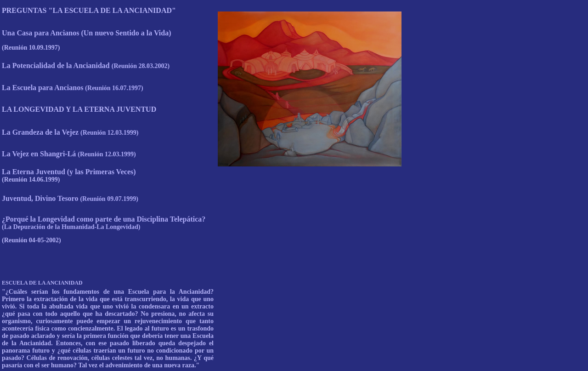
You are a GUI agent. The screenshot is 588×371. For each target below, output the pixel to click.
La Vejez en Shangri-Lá (69, 154)
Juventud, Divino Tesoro (70, 198)
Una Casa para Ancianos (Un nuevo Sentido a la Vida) (87, 33)
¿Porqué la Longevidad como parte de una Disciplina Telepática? (104, 223)
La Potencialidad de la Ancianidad (86, 66)
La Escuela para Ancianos (73, 88)
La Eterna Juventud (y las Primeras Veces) (69, 172)
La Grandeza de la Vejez (70, 132)
